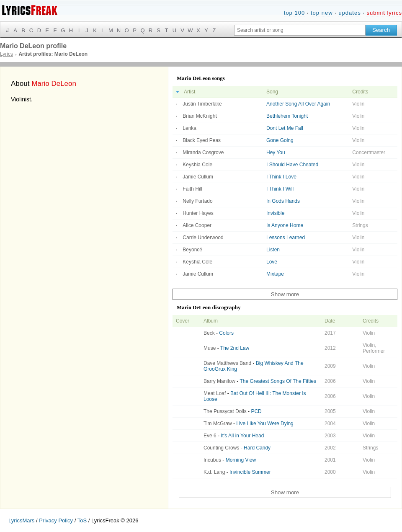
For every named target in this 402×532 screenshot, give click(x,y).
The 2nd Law (235, 348)
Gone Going (280, 140)
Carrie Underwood (203, 238)
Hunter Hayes (198, 213)
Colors (226, 333)
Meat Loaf (215, 393)
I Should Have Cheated (292, 165)
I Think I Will (280, 189)
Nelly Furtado (197, 201)
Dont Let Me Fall (285, 128)
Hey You (276, 152)
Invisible (275, 213)
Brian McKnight (200, 116)
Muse (210, 348)
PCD (256, 411)
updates (349, 13)
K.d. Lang (214, 472)
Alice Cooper (197, 225)
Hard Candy (257, 448)
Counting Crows (221, 448)
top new (322, 13)
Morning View (241, 460)
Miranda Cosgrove (203, 152)
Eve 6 (210, 436)
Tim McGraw (218, 424)
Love (272, 262)
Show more (285, 294)
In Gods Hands (283, 201)
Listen (273, 250)
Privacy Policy (56, 520)
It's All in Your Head (242, 436)
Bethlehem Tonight (287, 116)
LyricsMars (21, 520)
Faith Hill (192, 189)
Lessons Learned (286, 238)
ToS (82, 520)
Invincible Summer (250, 472)
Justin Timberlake (202, 104)
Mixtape (275, 274)
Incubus (212, 460)
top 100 (294, 13)
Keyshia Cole (197, 165)
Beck (209, 333)
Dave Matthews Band (227, 363)
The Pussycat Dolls (225, 411)
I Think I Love (281, 177)
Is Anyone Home (285, 225)
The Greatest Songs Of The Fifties (278, 381)
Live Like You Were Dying (265, 424)
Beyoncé (192, 250)
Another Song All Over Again (298, 104)
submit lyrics (384, 13)
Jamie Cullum (198, 177)
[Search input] (300, 30)
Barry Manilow (219, 381)
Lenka (189, 128)
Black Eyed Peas (202, 140)
